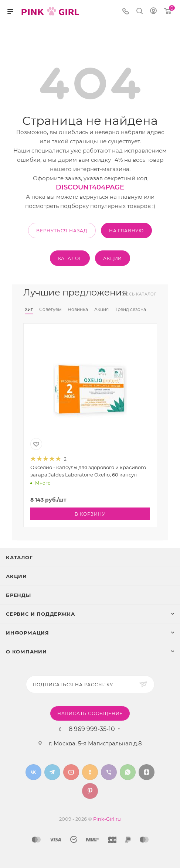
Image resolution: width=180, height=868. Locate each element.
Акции (16, 576)
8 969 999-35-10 (92, 729)
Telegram (52, 772)
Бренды (18, 595)
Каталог (19, 557)
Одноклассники (90, 772)
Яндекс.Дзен (147, 772)
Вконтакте (33, 772)
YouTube (71, 772)
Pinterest (90, 791)
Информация (28, 633)
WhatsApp (128, 772)
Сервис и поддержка (40, 614)
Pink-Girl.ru (107, 819)
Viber (109, 772)
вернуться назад (62, 231)
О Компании (26, 652)
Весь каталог (140, 294)
